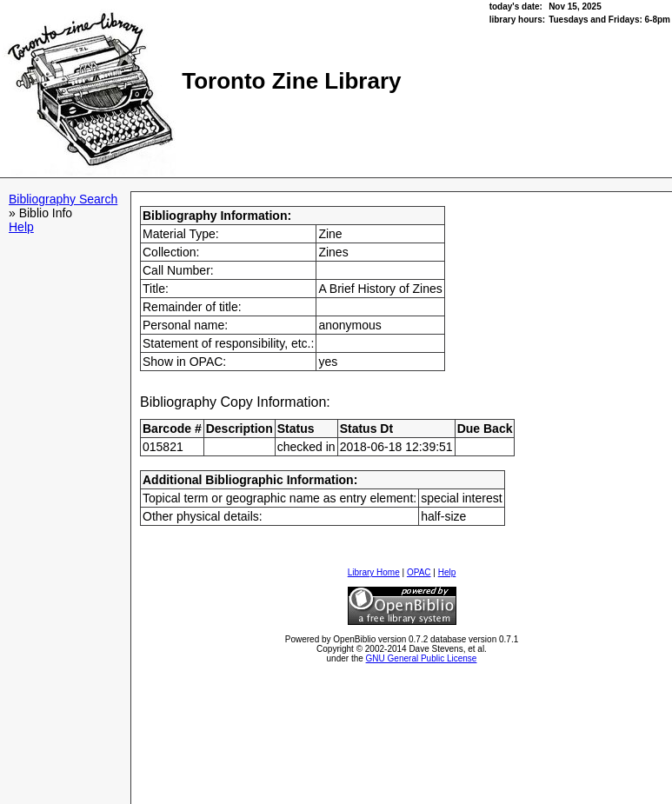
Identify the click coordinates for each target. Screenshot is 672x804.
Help (21, 227)
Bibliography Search (63, 199)
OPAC (419, 572)
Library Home (374, 572)
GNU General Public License (422, 658)
